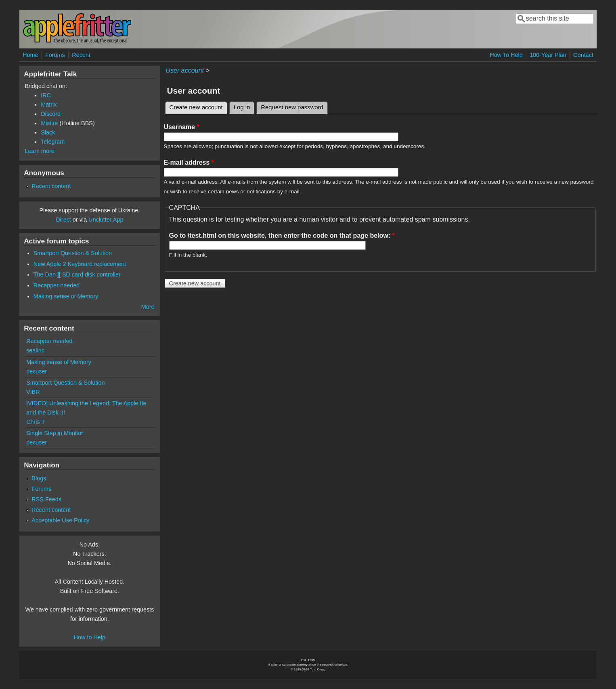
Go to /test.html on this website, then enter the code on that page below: (282, 236)
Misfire (49, 123)
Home (30, 55)
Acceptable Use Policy (60, 520)
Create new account (198, 106)
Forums (55, 55)
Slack (48, 132)
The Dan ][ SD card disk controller (77, 274)
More (148, 307)
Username (182, 127)
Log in (242, 107)
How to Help (90, 637)
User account (185, 70)
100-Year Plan (548, 55)
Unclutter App (106, 220)
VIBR (33, 392)
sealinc (35, 350)
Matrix (49, 105)
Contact (583, 55)
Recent (81, 55)
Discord (51, 114)
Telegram (53, 142)
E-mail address (189, 162)
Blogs (39, 478)
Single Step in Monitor (55, 433)
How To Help (506, 55)
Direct (63, 220)
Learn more (40, 151)
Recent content (51, 186)
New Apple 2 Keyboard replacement (80, 264)
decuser (37, 371)
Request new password (292, 107)
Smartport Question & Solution (73, 253)
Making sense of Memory (66, 296)
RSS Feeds (46, 499)
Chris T (36, 422)
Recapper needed (57, 285)
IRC (46, 95)
